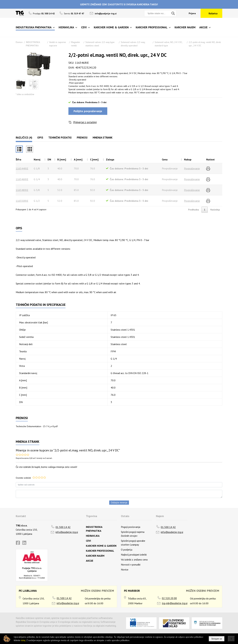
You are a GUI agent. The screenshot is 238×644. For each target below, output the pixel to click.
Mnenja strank (103, 138)
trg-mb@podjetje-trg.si (175, 603)
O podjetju (127, 550)
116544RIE (22, 168)
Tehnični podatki (60, 138)
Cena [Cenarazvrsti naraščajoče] (165, 159)
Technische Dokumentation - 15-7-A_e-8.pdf (37, 426)
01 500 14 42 (63, 527)
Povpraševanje (192, 168)
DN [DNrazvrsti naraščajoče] (49, 159)
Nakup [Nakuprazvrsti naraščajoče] (188, 159)
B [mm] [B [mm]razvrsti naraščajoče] (62, 159)
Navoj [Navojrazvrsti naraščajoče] (37, 159)
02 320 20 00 (169, 598)
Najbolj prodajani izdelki (134, 555)
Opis (40, 138)
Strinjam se (217, 639)
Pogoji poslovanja (131, 527)
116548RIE (22, 190)
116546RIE (22, 179)
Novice (125, 570)
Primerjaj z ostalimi (85, 122)
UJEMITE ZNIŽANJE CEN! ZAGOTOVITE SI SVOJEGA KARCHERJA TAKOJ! (119, 4)
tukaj (23, 640)
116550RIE (22, 201)
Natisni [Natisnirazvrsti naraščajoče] (210, 159)
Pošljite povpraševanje (88, 111)
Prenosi (82, 138)
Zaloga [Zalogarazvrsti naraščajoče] (110, 159)
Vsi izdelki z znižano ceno (134, 560)
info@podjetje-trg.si (106, 14)
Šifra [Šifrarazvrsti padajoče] (18, 159)
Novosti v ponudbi (131, 565)
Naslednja (215, 210)
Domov (19, 42)
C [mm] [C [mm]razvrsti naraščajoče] (94, 159)
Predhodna (194, 210)
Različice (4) (24, 138)
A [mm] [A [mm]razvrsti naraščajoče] (78, 159)
